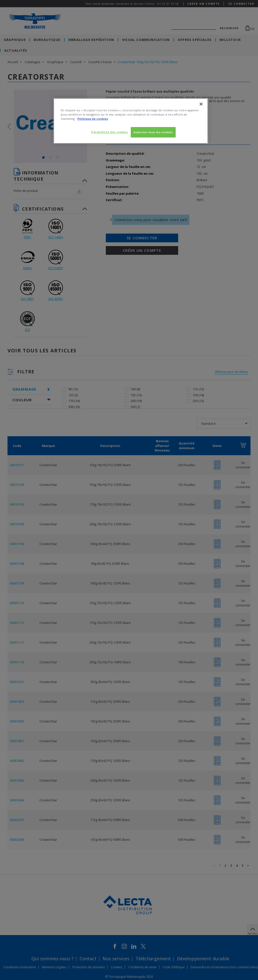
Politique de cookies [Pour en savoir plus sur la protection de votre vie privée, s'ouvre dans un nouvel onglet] (93, 119)
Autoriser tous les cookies (153, 132)
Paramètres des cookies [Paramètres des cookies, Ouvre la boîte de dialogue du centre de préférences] (110, 132)
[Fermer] (201, 104)
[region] (131, 121)
